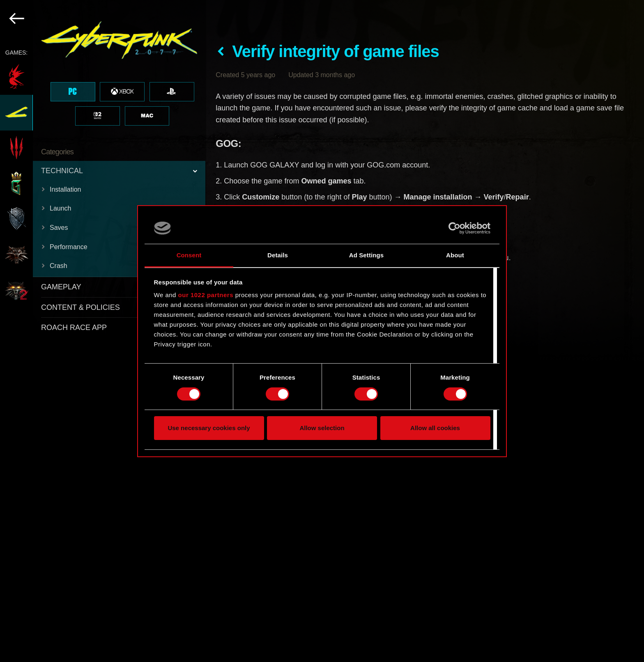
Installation (66, 189)
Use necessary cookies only (209, 428)
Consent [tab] (189, 255)
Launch (61, 208)
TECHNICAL (62, 171)
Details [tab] (278, 255)
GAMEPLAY (61, 287)
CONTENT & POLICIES (80, 307)
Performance (69, 247)
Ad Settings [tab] (366, 255)
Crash (59, 266)
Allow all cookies (435, 428)
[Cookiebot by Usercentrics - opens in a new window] (454, 228)
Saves (59, 228)
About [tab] (455, 255)
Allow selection (322, 428)
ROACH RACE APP (74, 328)
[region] (103, 331)
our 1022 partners (206, 295)
